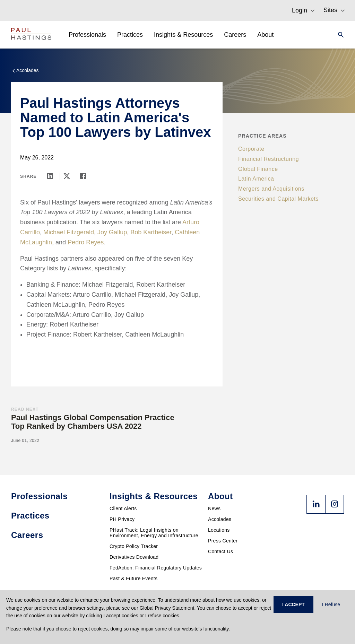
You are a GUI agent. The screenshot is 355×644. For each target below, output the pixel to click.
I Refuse (331, 604)
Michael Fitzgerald (69, 232)
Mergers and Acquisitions (271, 189)
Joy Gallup (112, 232)
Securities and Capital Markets (278, 199)
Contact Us (220, 551)
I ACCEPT (293, 604)
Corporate (251, 149)
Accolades (220, 519)
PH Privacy (122, 519)
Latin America (256, 179)
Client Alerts (123, 508)
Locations (219, 530)
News (214, 508)
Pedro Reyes (86, 242)
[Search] (339, 35)
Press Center (223, 541)
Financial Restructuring (269, 159)
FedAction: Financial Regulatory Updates (156, 568)
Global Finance (258, 169)
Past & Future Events (133, 578)
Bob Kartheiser (151, 232)
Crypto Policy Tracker (134, 546)
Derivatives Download (134, 557)
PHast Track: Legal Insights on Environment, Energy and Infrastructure (154, 533)
